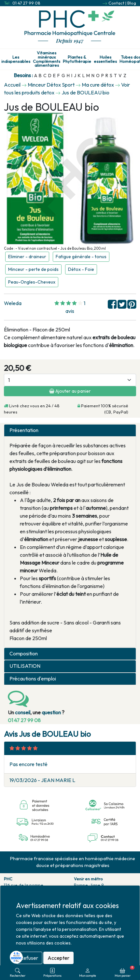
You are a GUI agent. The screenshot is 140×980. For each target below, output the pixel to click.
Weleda (13, 303)
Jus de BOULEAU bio (85, 92)
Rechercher (18, 973)
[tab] (70, 430)
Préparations (52, 973)
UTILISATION (25, 666)
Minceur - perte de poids (33, 269)
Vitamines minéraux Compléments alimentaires (47, 59)
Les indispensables (16, 59)
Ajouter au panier (70, 391)
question (51, 712)
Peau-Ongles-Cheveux (32, 282)
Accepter (58, 958)
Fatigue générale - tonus (81, 257)
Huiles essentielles (105, 59)
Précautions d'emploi (33, 679)
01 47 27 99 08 (26, 3)
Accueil (12, 85)
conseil (23, 712)
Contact (116, 3)
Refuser (29, 958)
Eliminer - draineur (27, 257)
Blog (132, 3)
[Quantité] (70, 380)
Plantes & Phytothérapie (77, 59)
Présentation (24, 430)
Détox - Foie (81, 269)
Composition (24, 654)
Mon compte (88, 973)
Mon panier (125, 972)
